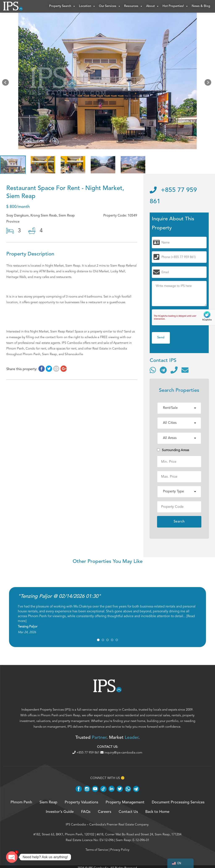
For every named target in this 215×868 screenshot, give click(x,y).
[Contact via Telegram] (163, 370)
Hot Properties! (175, 6)
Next (209, 83)
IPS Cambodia (76, 824)
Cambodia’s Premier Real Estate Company (119, 824)
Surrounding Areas (173, 450)
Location (87, 6)
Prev (6, 83)
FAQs (86, 812)
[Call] (174, 370)
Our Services (110, 6)
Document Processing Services (178, 802)
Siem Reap (73, 715)
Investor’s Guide (60, 812)
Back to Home (157, 812)
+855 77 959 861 (86, 752)
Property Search (62, 6)
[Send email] (185, 370)
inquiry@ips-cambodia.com (121, 752)
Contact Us (128, 812)
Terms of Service (97, 850)
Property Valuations (81, 802)
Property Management (125, 802)
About (153, 6)
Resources (133, 6)
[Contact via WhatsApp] (153, 370)
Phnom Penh (50, 715)
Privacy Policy (120, 850)
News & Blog (201, 6)
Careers (105, 812)
